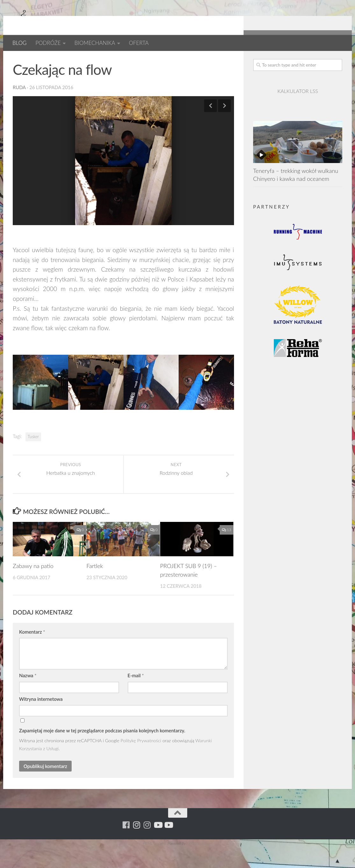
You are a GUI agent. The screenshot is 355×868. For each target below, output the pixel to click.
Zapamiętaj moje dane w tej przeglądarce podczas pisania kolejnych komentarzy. (102, 751)
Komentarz (32, 652)
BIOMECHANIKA (95, 43)
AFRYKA (23, 60)
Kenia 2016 (94, 60)
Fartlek (95, 587)
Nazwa (28, 696)
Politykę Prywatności (141, 761)
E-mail (136, 696)
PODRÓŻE (48, 43)
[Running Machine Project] (317, 60)
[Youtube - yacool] (338, 60)
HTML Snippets (155, 864)
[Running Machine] (296, 60)
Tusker (33, 457)
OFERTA (139, 43)
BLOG (19, 43)
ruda (19, 108)
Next (224, 126)
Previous (210, 126)
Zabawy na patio (33, 587)
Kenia (66, 60)
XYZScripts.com (200, 864)
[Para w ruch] (307, 60)
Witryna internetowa (41, 720)
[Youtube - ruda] (328, 60)
